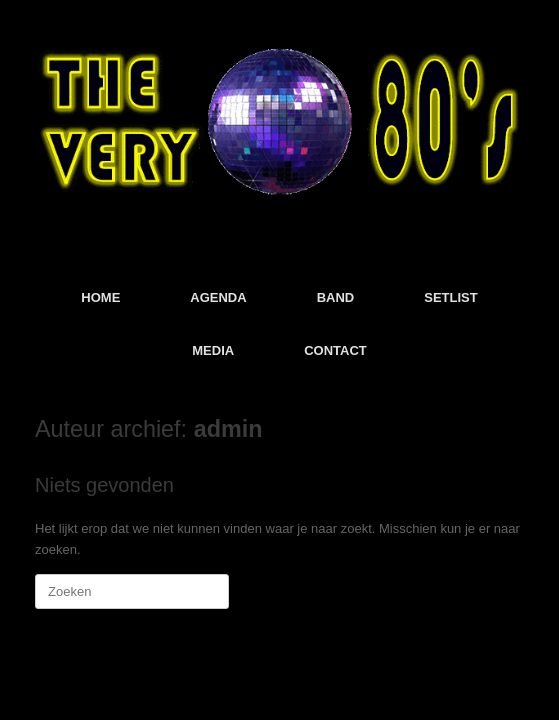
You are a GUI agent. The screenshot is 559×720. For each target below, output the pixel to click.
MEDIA (213, 350)
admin (228, 429)
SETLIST (450, 297)
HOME (100, 297)
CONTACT (335, 350)
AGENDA (218, 297)
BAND (336, 297)
